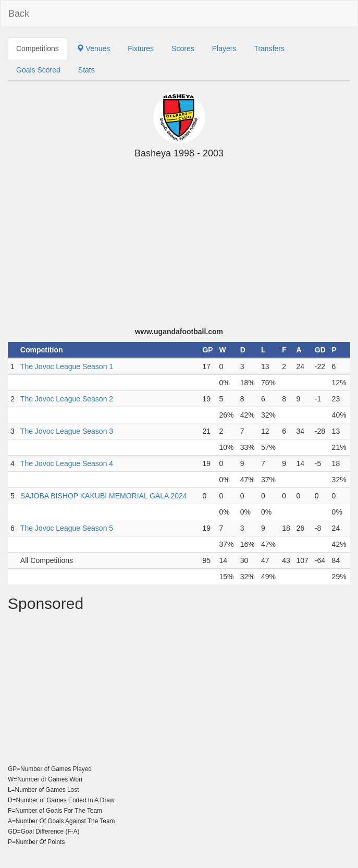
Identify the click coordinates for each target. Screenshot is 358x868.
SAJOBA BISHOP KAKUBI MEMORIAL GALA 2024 (104, 496)
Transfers (269, 48)
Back (19, 14)
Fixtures (141, 48)
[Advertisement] (179, 248)
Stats (87, 70)
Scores (183, 48)
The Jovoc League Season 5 (67, 528)
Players (224, 48)
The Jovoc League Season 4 (67, 463)
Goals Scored (38, 70)
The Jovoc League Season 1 (67, 366)
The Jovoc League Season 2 (67, 399)
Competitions (38, 48)
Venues (94, 48)
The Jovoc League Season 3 (67, 431)
